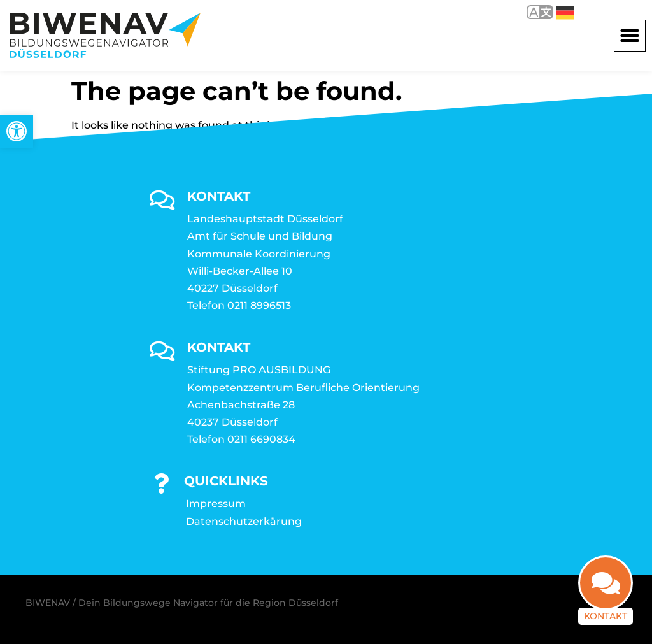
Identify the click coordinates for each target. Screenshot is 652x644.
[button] (630, 36)
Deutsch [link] (565, 13)
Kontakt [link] (606, 616)
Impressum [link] (216, 504)
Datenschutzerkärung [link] (244, 521)
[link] (17, 131)
